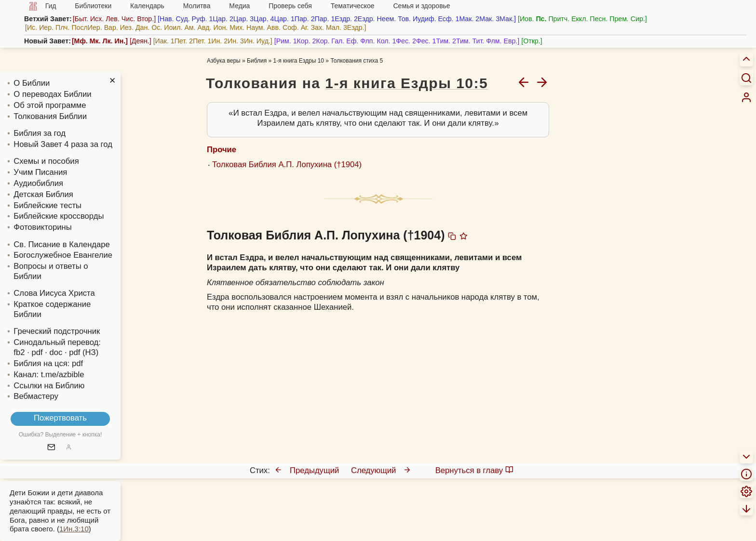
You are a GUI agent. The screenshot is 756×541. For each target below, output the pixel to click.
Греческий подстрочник (57, 331)
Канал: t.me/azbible (49, 375)
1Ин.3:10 (74, 529)
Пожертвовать (60, 418)
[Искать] (746, 78)
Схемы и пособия (46, 161)
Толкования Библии (50, 116)
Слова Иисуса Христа (54, 293)
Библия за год (40, 133)
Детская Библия (43, 194)
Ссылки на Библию (49, 386)
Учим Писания (40, 172)
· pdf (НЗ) (81, 352)
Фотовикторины (42, 227)
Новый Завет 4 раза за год (63, 144)
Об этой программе (50, 105)
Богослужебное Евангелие (63, 255)
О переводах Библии (52, 94)
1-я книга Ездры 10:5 (406, 83)
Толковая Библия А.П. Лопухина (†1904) (287, 165)
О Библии (32, 83)
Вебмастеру (36, 396)
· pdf (35, 352)
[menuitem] (746, 97)
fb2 (19, 352)
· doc (54, 352)
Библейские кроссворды (59, 216)
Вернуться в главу (474, 470)
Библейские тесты (47, 205)
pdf (77, 363)
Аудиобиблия (38, 183)
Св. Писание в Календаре (62, 244)
